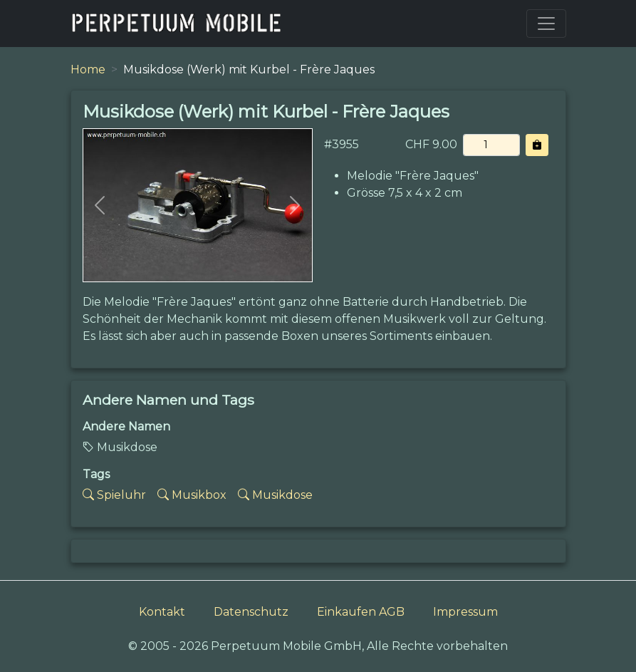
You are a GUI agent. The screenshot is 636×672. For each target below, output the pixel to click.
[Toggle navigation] (546, 24)
